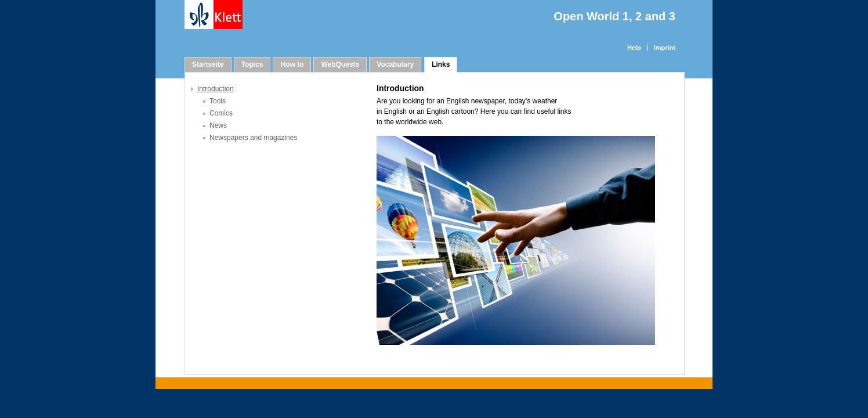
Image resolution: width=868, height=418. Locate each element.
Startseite (208, 64)
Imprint (665, 48)
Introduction (216, 89)
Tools (218, 101)
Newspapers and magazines (253, 138)
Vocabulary (395, 64)
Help (634, 48)
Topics (252, 64)
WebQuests (340, 64)
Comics (221, 113)
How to (292, 64)
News (218, 125)
